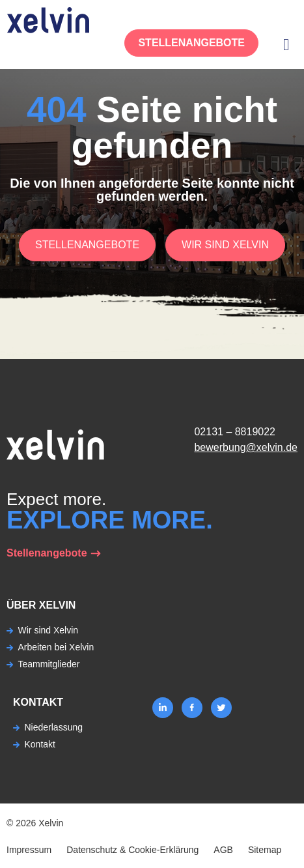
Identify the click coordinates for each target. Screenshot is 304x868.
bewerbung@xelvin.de (246, 447)
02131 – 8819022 (235, 432)
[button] (286, 45)
